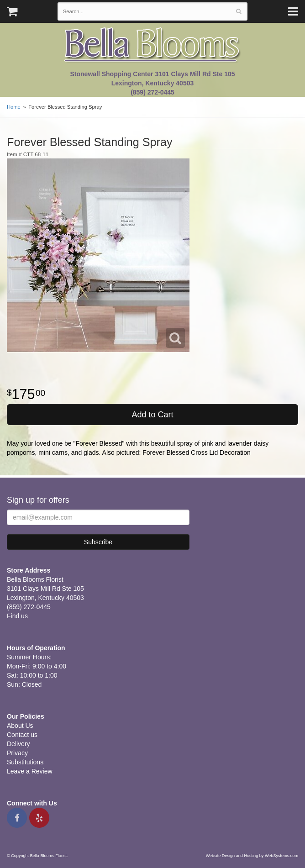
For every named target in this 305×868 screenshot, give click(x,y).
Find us (17, 616)
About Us (20, 726)
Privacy (17, 753)
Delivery (18, 744)
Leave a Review (30, 771)
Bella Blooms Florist (152, 45)
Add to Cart (152, 415)
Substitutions (25, 762)
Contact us (22, 735)
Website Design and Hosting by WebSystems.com (252, 856)
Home (14, 107)
